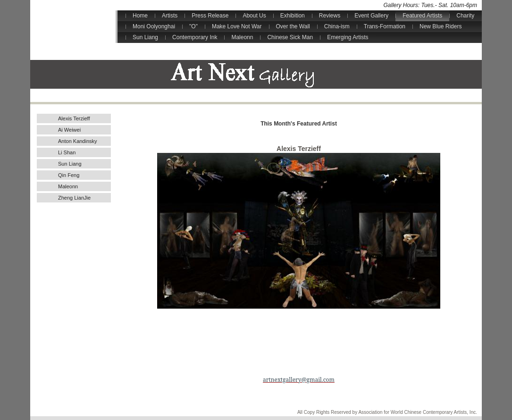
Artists (170, 16)
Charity (465, 16)
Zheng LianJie (74, 198)
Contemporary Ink (195, 37)
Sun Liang (145, 37)
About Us (254, 16)
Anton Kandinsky (78, 141)
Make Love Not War (237, 26)
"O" (193, 26)
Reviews (330, 16)
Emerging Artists (348, 37)
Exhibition (293, 16)
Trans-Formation (385, 26)
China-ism (337, 26)
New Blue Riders (441, 26)
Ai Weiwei (69, 130)
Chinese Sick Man (290, 37)
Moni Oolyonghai (154, 26)
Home (140, 16)
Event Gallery (371, 16)
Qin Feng (69, 175)
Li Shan (67, 152)
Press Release (210, 16)
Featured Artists (422, 16)
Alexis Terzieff (74, 118)
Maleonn (242, 37)
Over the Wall (293, 26)
